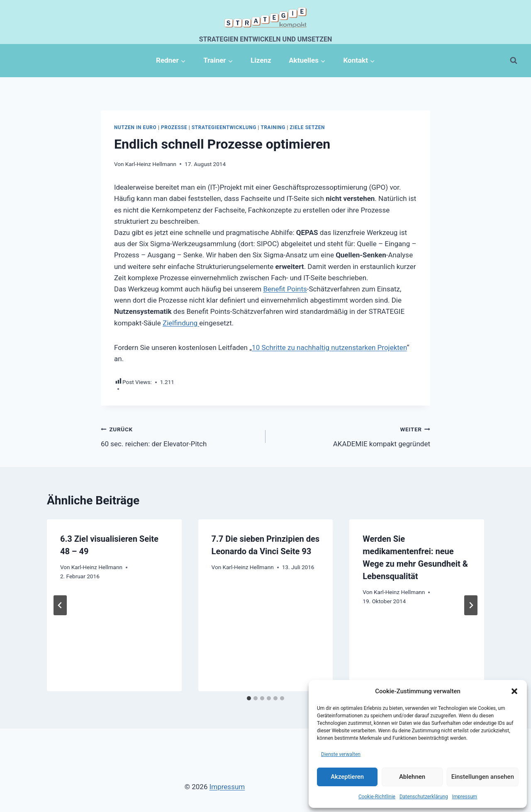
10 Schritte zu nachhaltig (291, 347)
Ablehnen (412, 777)
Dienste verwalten (341, 754)
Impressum (465, 797)
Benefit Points (285, 289)
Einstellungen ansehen (483, 777)
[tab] (249, 698)
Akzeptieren (347, 777)
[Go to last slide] (60, 605)
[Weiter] (471, 605)
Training (273, 127)
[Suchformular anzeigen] (514, 61)
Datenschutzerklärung (424, 797)
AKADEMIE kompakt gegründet (351, 436)
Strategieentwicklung (224, 127)
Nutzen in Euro (135, 127)
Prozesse (174, 127)
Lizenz (261, 60)
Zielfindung (181, 323)
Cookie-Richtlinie (377, 797)
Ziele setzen (307, 127)
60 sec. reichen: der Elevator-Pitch (180, 436)
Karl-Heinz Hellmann (151, 164)
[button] (514, 691)
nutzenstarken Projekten (369, 347)
